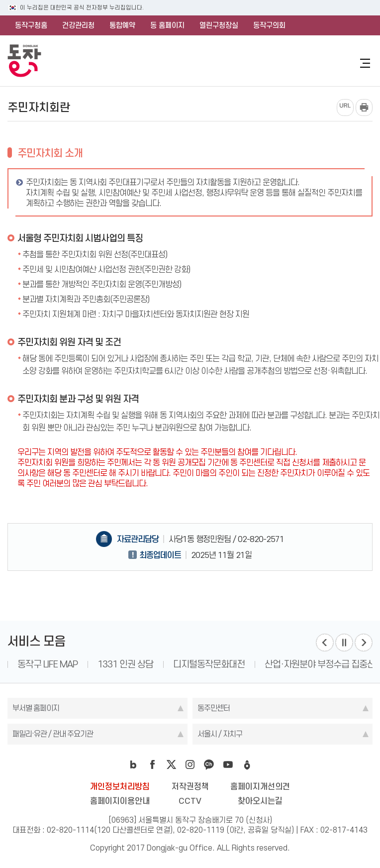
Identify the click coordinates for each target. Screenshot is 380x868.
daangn (247, 764)
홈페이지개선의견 (260, 786)
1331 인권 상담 (125, 664)
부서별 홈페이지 (36, 708)
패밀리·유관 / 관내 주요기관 (53, 734)
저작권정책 (190, 786)
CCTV (190, 801)
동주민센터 (214, 708)
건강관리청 (78, 25)
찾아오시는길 (260, 801)
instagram (190, 764)
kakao (209, 764)
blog (133, 764)
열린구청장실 (219, 25)
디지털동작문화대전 (209, 664)
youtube (228, 764)
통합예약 (122, 25)
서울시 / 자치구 (220, 734)
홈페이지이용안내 (120, 801)
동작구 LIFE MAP (47, 664)
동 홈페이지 (167, 25)
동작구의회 (269, 25)
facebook (152, 764)
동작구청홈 (31, 25)
